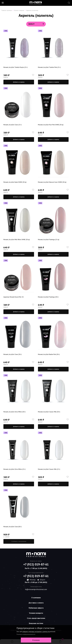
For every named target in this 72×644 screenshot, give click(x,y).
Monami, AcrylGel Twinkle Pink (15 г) (49, 67)
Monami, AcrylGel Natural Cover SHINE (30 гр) (52, 182)
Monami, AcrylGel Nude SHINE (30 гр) (15, 182)
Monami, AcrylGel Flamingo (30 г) (48, 297)
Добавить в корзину (19, 82)
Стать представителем (36, 618)
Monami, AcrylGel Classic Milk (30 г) (49, 412)
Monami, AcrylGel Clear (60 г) (12, 527)
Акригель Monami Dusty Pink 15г (14, 297)
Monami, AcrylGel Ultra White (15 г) (14, 469)
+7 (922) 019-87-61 (36, 564)
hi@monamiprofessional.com (36, 589)
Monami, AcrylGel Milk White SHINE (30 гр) (17, 240)
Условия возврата (36, 613)
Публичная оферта (36, 608)
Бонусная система (36, 623)
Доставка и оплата (36, 603)
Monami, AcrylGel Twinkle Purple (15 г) (15, 67)
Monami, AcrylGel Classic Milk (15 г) (49, 469)
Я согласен (36, 640)
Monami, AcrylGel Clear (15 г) (12, 125)
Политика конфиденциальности (26, 634)
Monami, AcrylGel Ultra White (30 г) (14, 412)
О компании (36, 598)
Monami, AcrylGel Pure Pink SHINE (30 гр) (51, 125)
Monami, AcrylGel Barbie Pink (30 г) (49, 354)
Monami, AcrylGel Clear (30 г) (12, 354)
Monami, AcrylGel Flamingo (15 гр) (49, 240)
